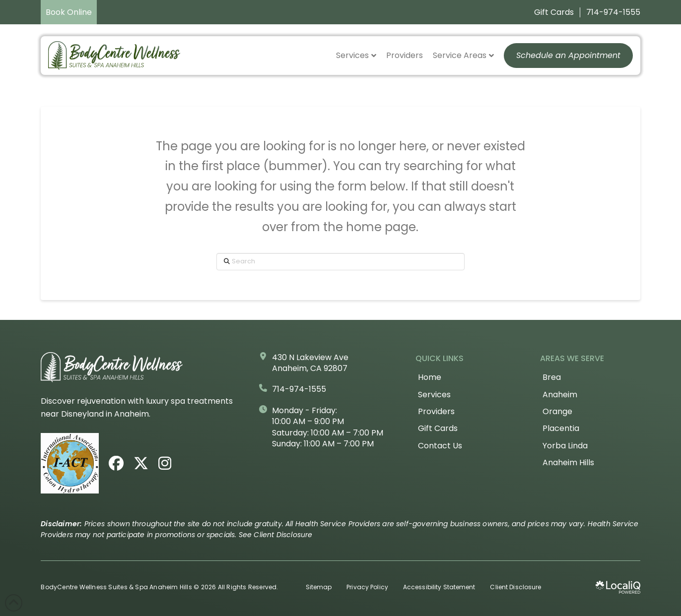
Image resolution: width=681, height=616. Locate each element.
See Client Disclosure (276, 535)
